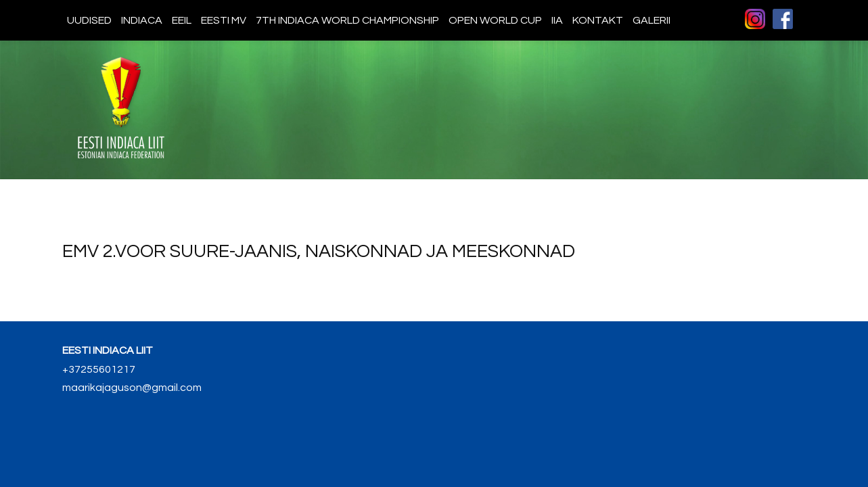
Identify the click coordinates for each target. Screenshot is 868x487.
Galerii (652, 20)
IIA (557, 20)
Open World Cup (495, 20)
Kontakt (598, 20)
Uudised (89, 20)
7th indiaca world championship (347, 20)
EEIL (182, 20)
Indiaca (142, 20)
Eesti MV (224, 20)
